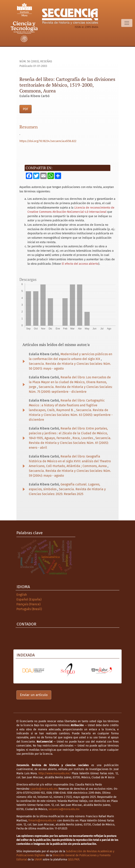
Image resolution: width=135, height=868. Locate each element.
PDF (26, 109)
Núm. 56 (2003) (29, 61)
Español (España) (29, 599)
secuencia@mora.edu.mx (64, 809)
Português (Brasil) (29, 609)
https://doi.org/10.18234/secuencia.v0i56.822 (48, 141)
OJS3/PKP (73, 860)
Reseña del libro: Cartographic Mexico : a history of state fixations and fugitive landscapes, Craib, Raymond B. (67, 405)
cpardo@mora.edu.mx (44, 789)
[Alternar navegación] (127, 23)
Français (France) (28, 604)
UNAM (38, 860)
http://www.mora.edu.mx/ (55, 773)
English (22, 595)
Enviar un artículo (34, 695)
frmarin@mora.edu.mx (42, 821)
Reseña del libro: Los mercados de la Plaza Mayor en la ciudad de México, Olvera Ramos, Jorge (70, 382)
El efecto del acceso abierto (80, 264)
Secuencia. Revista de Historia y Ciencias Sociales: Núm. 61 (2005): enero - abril (70, 443)
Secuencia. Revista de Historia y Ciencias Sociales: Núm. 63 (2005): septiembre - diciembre (71, 415)
